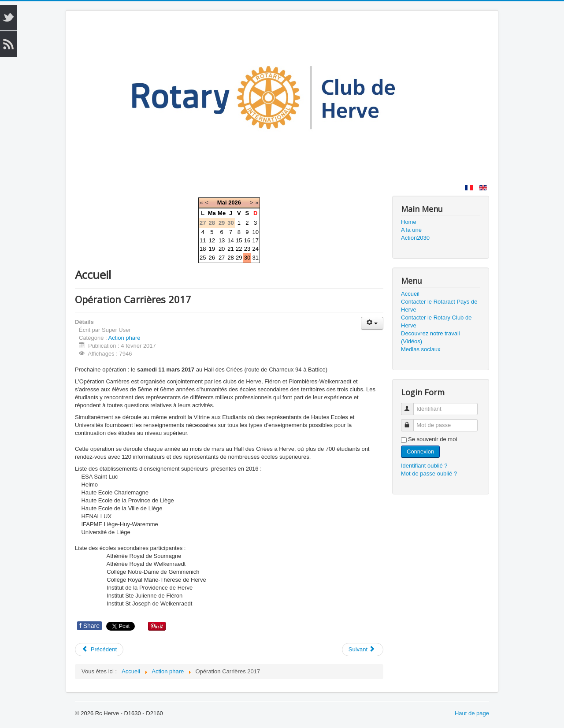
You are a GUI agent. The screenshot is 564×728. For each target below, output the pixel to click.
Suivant (362, 649)
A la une (411, 230)
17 (255, 240)
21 (230, 249)
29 (239, 258)
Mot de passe (411, 422)
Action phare (124, 338)
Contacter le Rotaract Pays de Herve (439, 306)
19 (212, 249)
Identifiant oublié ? (424, 466)
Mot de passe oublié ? (429, 474)
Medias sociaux (421, 349)
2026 (235, 202)
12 (212, 240)
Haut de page (472, 713)
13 (222, 240)
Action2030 (415, 238)
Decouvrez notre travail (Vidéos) (430, 337)
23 (247, 249)
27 (222, 258)
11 (203, 240)
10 (255, 232)
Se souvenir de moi (432, 439)
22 (239, 249)
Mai (222, 202)
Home (409, 222)
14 (230, 240)
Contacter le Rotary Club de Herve (436, 321)
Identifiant (411, 405)
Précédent (99, 649)
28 (230, 258)
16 (247, 240)
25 (203, 258)
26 (212, 258)
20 (222, 249)
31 (255, 258)
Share (89, 626)
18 (203, 249)
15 (239, 240)
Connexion (420, 451)
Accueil (410, 294)
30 (247, 258)
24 (255, 249)
